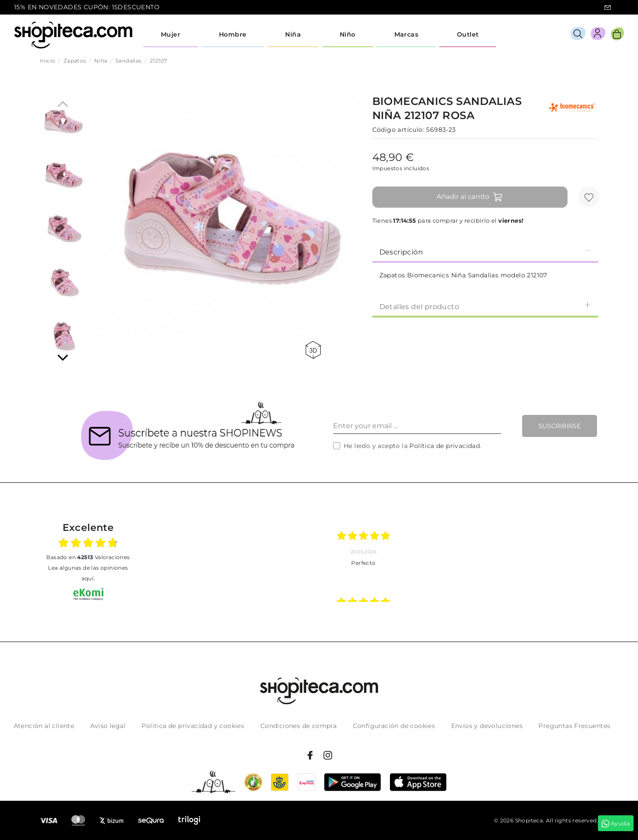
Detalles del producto (485, 306)
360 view (313, 350)
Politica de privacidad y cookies (193, 726)
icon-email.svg (608, 7)
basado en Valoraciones (88, 557)
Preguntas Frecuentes (574, 726)
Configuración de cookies (394, 726)
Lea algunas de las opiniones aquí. (88, 573)
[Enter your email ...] (417, 426)
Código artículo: (398, 130)
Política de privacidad (445, 446)
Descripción (485, 252)
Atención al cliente (44, 726)
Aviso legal (108, 726)
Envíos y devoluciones (487, 726)
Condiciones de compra (299, 726)
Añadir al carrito (470, 197)
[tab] (485, 251)
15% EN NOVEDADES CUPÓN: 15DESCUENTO (87, 7)
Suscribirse (560, 426)
